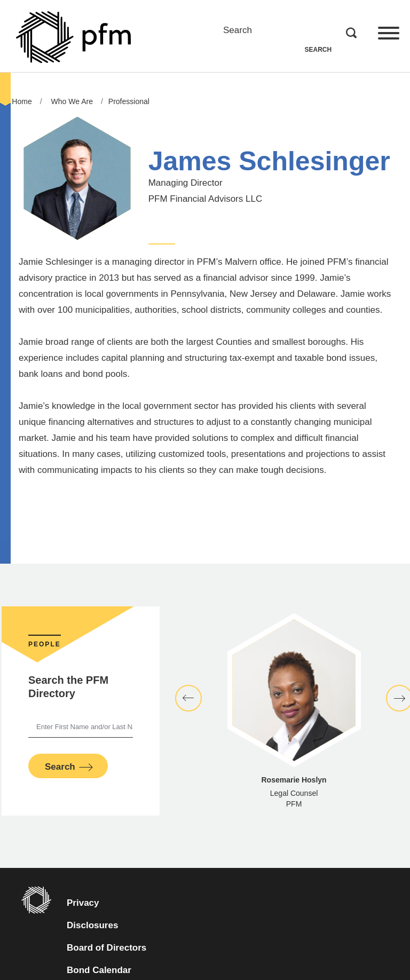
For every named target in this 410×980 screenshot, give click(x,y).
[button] (188, 698)
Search (238, 30)
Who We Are (72, 101)
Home (22, 101)
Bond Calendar (117, 969)
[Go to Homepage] (73, 37)
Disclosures (92, 925)
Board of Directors (107, 948)
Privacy (83, 903)
